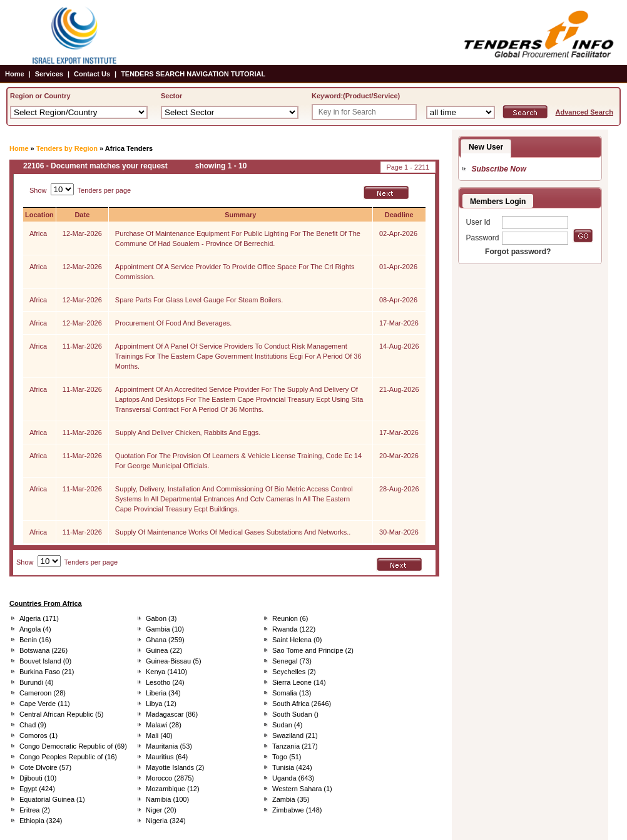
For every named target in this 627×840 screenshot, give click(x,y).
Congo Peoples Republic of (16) (68, 757)
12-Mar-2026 (82, 233)
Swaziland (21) (295, 735)
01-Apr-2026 (398, 267)
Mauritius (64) (167, 757)
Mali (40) (159, 735)
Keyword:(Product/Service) (356, 96)
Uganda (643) (293, 778)
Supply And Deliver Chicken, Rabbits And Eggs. (188, 433)
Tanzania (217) (295, 746)
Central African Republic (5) (62, 714)
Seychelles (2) (294, 672)
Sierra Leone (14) (299, 682)
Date (82, 215)
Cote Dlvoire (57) (45, 767)
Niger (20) (161, 810)
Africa (38, 233)
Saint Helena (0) (297, 640)
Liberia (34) (163, 693)
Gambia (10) (165, 629)
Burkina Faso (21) (47, 672)
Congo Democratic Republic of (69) (73, 746)
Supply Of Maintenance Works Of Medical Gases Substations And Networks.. (233, 532)
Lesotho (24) (165, 682)
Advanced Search (584, 112)
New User (486, 147)
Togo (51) (287, 757)
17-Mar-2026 (399, 323)
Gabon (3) (161, 618)
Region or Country (40, 96)
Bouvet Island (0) (45, 661)
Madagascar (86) (172, 714)
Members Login (498, 202)
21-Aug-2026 (399, 389)
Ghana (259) (165, 640)
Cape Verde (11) (45, 704)
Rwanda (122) (294, 629)
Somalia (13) (292, 693)
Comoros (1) (38, 735)
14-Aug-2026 (399, 346)
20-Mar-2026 (399, 456)
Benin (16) (35, 640)
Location (39, 215)
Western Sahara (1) (302, 789)
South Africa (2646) (302, 704)
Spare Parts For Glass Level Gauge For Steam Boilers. (199, 300)
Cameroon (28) (43, 693)
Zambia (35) (291, 799)
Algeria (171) (39, 618)
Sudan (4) (287, 725)
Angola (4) (35, 629)
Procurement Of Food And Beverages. (174, 323)
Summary (240, 215)
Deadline (399, 215)
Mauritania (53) (169, 746)
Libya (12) (161, 704)
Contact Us (92, 74)
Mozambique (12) (173, 789)
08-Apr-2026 (398, 300)
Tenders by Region (67, 148)
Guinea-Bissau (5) (174, 661)
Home (15, 74)
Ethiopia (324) (41, 821)
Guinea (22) (164, 650)
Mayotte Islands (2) (175, 767)
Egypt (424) (37, 789)
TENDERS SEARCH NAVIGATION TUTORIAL (193, 74)
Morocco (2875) (170, 778)
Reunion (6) (290, 618)
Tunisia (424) (292, 767)
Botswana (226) (43, 650)
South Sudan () (295, 714)
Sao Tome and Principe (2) (313, 650)
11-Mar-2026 (82, 346)
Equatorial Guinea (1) (52, 799)
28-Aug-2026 (399, 489)
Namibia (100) (167, 799)
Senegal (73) (292, 661)
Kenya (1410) (166, 672)
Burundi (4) (36, 682)
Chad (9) (33, 725)
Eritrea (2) (35, 810)
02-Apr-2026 (398, 233)
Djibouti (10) (38, 778)
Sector (171, 96)
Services (49, 74)
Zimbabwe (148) (297, 810)
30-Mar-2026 (399, 532)
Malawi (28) (164, 725)
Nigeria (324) (166, 821)
